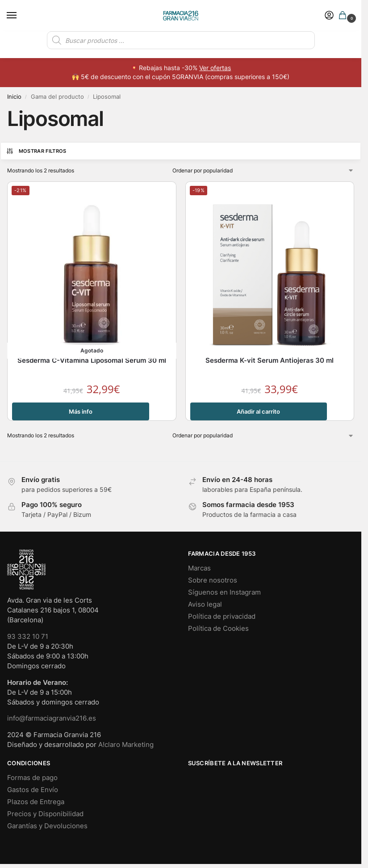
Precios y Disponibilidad (45, 814)
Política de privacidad (222, 616)
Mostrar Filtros (36, 151)
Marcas (199, 568)
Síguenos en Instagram (224, 592)
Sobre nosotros (213, 580)
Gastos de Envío (33, 790)
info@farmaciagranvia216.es (52, 718)
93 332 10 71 (28, 637)
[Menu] (20, 16)
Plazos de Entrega (36, 802)
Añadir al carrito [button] (258, 411)
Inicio (14, 96)
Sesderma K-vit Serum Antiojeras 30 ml (270, 360)
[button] (344, 16)
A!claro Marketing (126, 745)
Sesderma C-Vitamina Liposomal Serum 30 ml (92, 360)
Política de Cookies (218, 629)
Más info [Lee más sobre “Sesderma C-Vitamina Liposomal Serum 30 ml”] (81, 411)
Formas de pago (32, 778)
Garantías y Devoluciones (47, 826)
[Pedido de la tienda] (263, 171)
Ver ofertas (215, 68)
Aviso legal (205, 604)
